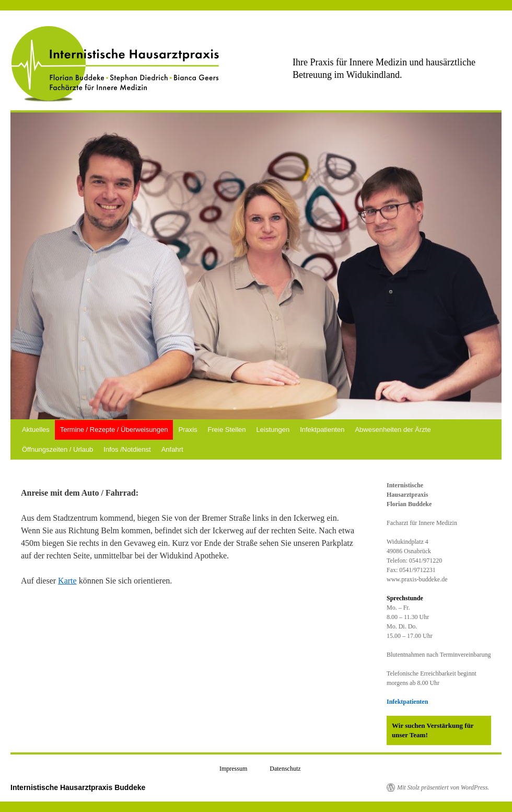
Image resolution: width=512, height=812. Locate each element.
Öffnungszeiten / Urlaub (57, 449)
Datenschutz (285, 769)
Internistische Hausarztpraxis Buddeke (78, 787)
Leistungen (273, 430)
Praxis (188, 430)
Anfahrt (172, 449)
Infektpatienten (322, 430)
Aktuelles (36, 430)
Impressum (233, 769)
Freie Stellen (227, 430)
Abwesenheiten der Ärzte (393, 430)
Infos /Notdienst (127, 449)
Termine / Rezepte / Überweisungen (114, 430)
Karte (67, 581)
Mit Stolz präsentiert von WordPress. (443, 787)
